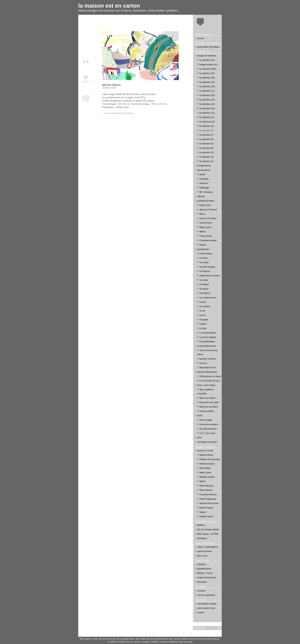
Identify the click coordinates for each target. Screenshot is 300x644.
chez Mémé (205, 293)
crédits (155, 642)
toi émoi (203, 363)
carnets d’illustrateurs (207, 372)
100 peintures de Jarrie (210, 376)
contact (201, 612)
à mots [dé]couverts (207, 346)
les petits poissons (208, 429)
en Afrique (204, 284)
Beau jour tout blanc (209, 407)
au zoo (203, 315)
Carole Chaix (205, 223)
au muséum (205, 306)
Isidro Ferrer (205, 205)
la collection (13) (207, 108)
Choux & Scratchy (208, 218)
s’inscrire (202, 591)
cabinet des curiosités (210, 276)
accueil (201, 38)
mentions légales (169, 642)
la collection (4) (206, 148)
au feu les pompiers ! (209, 424)
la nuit (202, 311)
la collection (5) (206, 144)
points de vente (205, 551)
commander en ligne (207, 604)
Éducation (202, 582)
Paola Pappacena (208, 499)
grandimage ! (204, 249)
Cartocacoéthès (207, 411)
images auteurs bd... (209, 64)
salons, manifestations (208, 547)
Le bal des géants (208, 333)
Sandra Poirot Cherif (209, 503)
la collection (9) (206, 126)
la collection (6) (206, 139)
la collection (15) (207, 100)
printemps (204, 179)
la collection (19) (207, 82)
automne (203, 183)
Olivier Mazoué (206, 486)
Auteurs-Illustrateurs (207, 577)
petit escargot (206, 420)
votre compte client (206, 608)
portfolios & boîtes (206, 201)
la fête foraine (206, 254)
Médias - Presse (205, 573)
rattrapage (204, 188)
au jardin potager (207, 267)
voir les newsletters (206, 595)
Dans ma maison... (208, 398)
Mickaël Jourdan (207, 477)
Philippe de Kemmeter (210, 459)
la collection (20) (207, 78)
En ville (203, 328)
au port (203, 302)
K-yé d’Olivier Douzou (210, 381)
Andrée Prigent (206, 508)
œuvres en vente (205, 450)
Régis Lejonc (205, 227)
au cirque (204, 280)
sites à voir (203, 556)
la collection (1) (206, 161)
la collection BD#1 (208, 69)
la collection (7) (206, 135)
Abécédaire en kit (207, 368)
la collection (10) (207, 122)
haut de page (186, 642)
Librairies (202, 564)
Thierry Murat (206, 236)
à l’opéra (203, 258)
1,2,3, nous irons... (208, 433)
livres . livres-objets (206, 385)
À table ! (203, 324)
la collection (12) (207, 113)
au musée (204, 262)
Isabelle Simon (206, 516)
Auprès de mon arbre (209, 402)
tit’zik (200, 416)
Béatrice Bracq (206, 455)
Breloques (202, 538)
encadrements (204, 166)
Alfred (202, 214)
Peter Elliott (205, 468)
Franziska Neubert (208, 240)
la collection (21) (207, 73)
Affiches (201, 196)
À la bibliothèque (207, 342)
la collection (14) (207, 104)
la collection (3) (206, 152)
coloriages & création (207, 442)
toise (200, 437)
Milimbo (201, 525)
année (202, 174)
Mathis (202, 232)
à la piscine (205, 271)
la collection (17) (207, 91)
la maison (204, 289)
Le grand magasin (208, 337)
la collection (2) (206, 157)
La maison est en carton (128, 642)
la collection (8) (206, 130)
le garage (204, 320)
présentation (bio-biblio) (208, 47)
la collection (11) (207, 117)
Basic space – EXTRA (208, 534)
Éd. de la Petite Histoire (208, 529)
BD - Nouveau (206, 192)
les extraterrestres (208, 298)
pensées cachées (208, 359)
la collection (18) (207, 86)
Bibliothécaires (204, 569)
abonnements (204, 170)
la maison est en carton (109, 6)
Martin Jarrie (205, 472)
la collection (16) (207, 95)
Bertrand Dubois (207, 464)
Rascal (203, 245)
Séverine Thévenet (208, 210)
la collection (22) (207, 60)
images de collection (207, 56)
